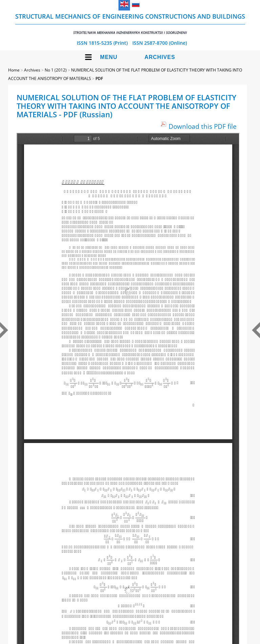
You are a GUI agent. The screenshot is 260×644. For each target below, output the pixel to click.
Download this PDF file (203, 126)
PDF (99, 78)
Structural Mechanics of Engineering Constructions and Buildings (130, 24)
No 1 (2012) (56, 70)
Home (14, 70)
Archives (160, 57)
